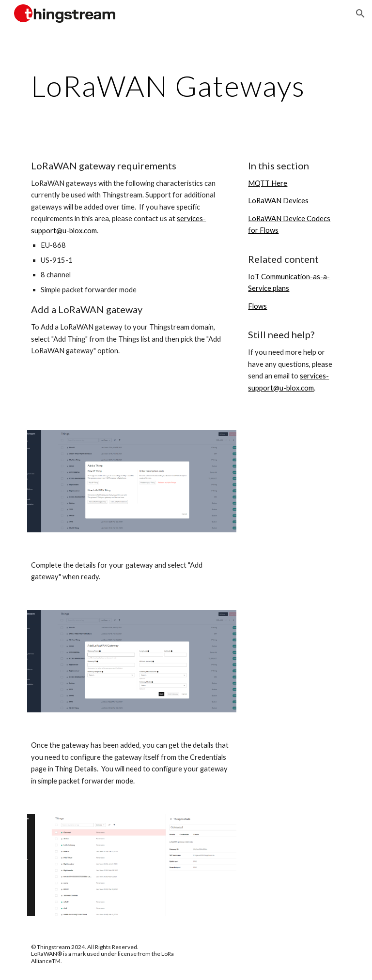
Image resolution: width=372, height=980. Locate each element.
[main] (186, 86)
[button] (360, 14)
